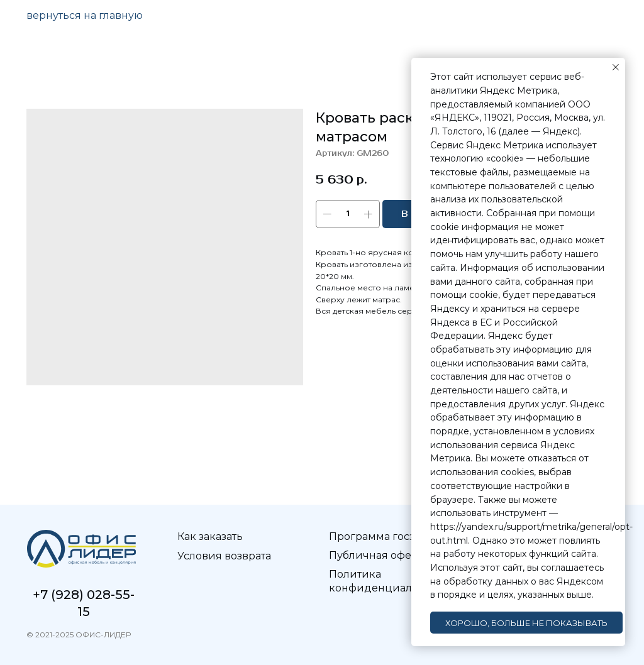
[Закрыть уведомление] (616, 67)
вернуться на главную (85, 15)
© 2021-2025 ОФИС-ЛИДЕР (79, 635)
